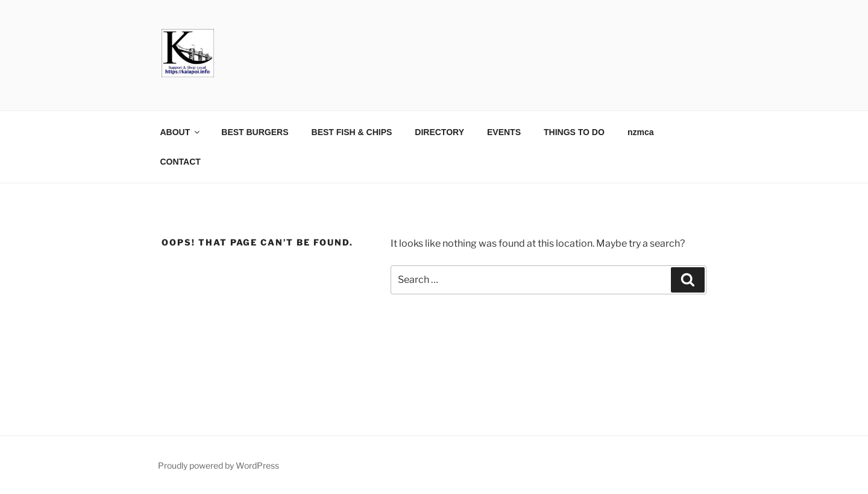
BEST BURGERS (255, 132)
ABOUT (181, 132)
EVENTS (504, 132)
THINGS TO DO (574, 132)
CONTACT (181, 162)
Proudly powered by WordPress (219, 465)
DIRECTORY (439, 132)
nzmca (641, 132)
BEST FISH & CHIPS (352, 132)
